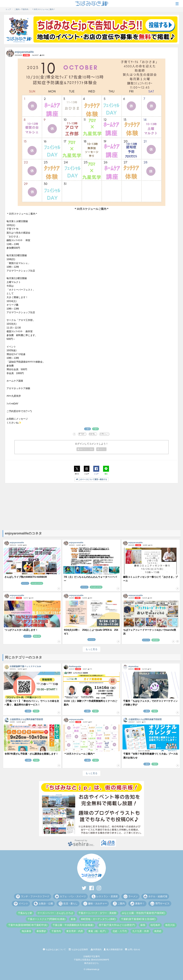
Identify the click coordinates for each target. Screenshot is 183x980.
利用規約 (96, 949)
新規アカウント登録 (85, 449)
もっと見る (91, 649)
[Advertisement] (91, 506)
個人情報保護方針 (113, 949)
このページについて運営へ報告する (91, 479)
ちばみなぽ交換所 (78, 949)
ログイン (101, 449)
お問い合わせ (133, 949)
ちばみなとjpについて (54, 949)
